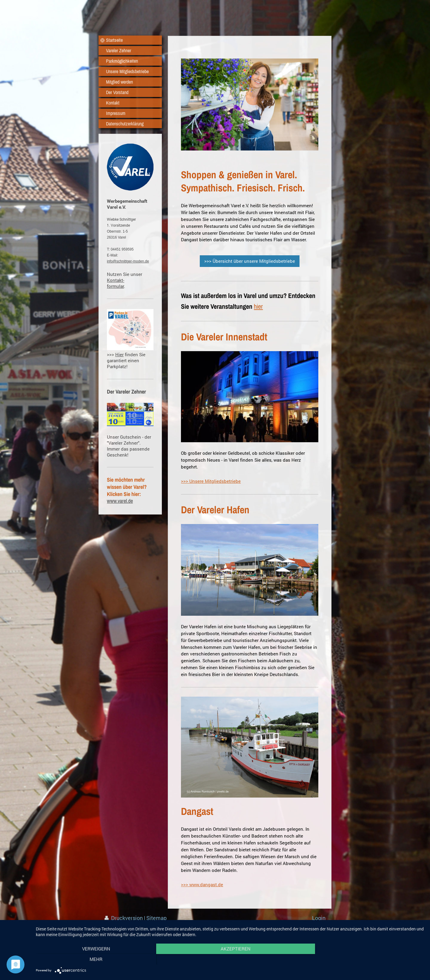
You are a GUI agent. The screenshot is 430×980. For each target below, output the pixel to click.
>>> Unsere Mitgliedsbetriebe (211, 481)
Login (319, 918)
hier (258, 306)
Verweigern (94, 959)
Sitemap (156, 918)
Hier (119, 354)
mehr (366, 959)
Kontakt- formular (116, 283)
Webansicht (311, 925)
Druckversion (124, 918)
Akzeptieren (230, 959)
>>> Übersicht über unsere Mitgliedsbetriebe (250, 261)
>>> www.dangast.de (202, 884)
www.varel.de (120, 501)
